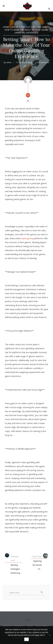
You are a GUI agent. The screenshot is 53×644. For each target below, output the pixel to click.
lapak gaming (27, 238)
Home (6, 27)
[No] (49, 635)
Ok (26, 639)
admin (9, 62)
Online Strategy (21, 27)
